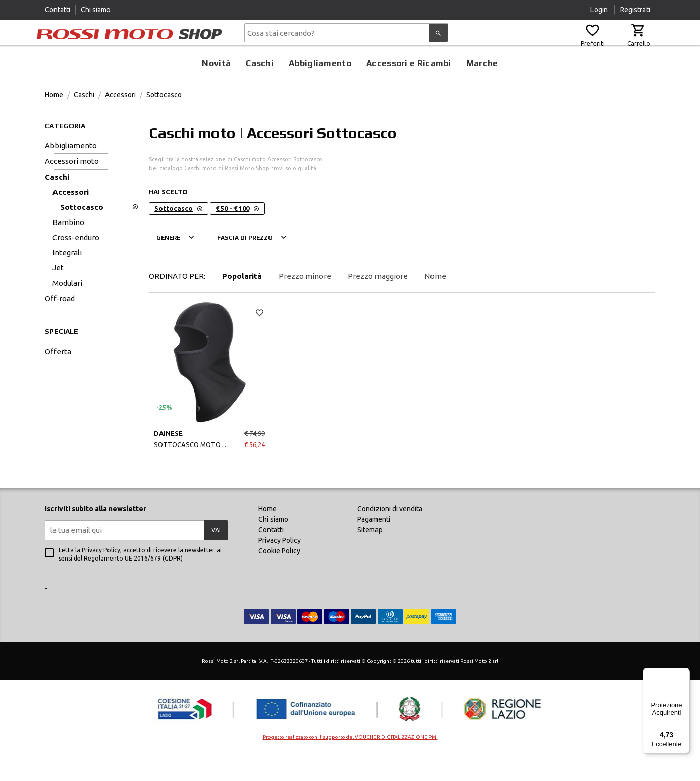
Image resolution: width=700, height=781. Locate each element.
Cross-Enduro (76, 263)
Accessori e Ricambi (409, 89)
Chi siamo (96, 10)
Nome (435, 301)
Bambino (68, 247)
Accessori (120, 120)
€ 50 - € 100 (237, 234)
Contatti (58, 10)
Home (54, 120)
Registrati (635, 10)
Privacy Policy (101, 575)
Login (600, 10)
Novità (216, 89)
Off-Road (60, 324)
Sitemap (370, 555)
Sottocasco (164, 120)
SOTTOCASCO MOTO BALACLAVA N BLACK (209, 470)
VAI (216, 555)
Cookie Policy (279, 576)
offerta (58, 377)
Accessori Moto (72, 186)
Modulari (67, 308)
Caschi (260, 89)
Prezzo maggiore (378, 301)
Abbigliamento (320, 89)
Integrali (67, 278)
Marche (482, 89)
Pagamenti (374, 544)
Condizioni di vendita (390, 534)
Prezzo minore (305, 301)
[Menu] (684, 674)
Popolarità (242, 301)
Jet (58, 293)
